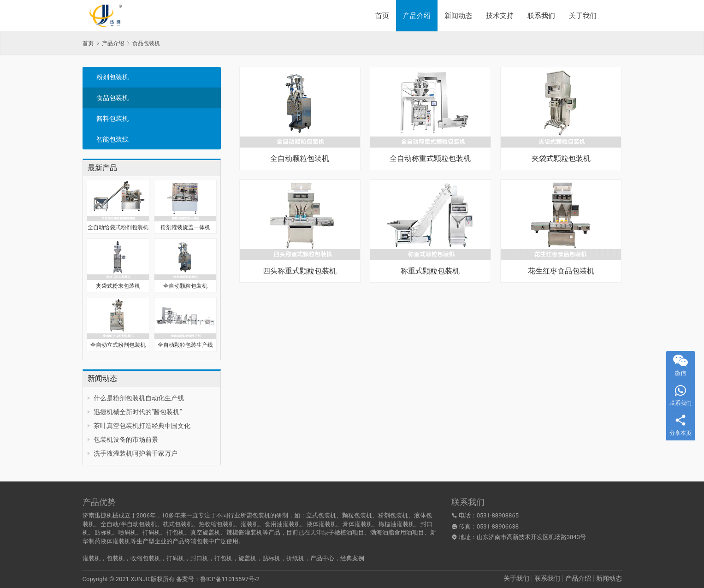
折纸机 (295, 558)
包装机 (115, 558)
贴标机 (271, 558)
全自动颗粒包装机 (185, 286)
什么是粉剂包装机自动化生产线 (139, 398)
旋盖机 (247, 558)
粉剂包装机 (112, 77)
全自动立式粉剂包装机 (118, 345)
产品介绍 (417, 16)
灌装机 (92, 558)
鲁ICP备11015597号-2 (230, 579)
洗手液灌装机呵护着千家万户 (136, 453)
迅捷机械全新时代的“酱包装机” (138, 412)
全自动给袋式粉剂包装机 (118, 227)
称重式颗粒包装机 (430, 271)
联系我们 (541, 16)
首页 (382, 16)
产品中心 (322, 558)
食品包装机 (112, 98)
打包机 (223, 558)
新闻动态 (458, 16)
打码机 (175, 558)
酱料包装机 (112, 119)
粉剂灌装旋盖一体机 (185, 227)
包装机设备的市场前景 (126, 440)
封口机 (199, 558)
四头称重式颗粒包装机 (300, 271)
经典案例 (352, 558)
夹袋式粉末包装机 (118, 286)
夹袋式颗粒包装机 (561, 159)
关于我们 (583, 16)
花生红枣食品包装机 (561, 271)
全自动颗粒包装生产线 (185, 345)
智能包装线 (112, 139)
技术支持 (500, 16)
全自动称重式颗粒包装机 (430, 159)
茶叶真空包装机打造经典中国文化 (142, 426)
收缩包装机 (145, 558)
